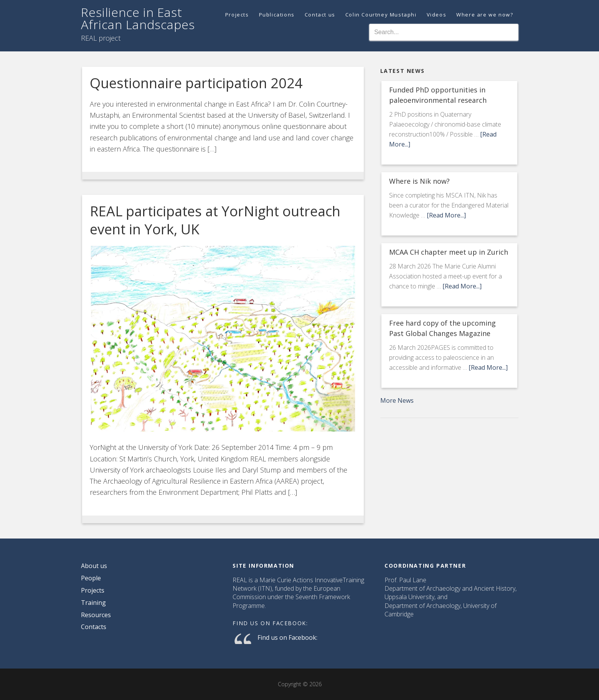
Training (93, 603)
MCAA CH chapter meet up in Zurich (449, 252)
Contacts (94, 627)
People (91, 578)
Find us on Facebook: (270, 623)
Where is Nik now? (419, 181)
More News (397, 400)
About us (94, 566)
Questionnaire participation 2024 (196, 83)
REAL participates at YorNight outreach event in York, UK (215, 220)
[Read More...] (446, 215)
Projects (93, 590)
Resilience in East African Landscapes (138, 18)
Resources (96, 615)
